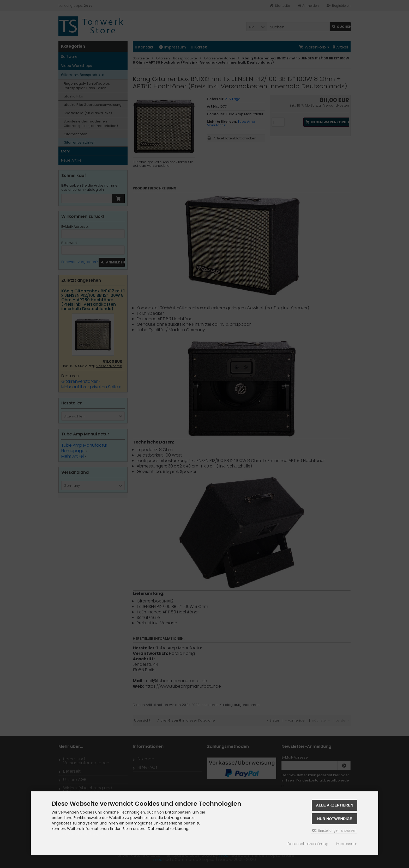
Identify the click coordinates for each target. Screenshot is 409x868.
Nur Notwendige (335, 819)
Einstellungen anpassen (334, 830)
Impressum (347, 844)
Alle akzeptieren (335, 805)
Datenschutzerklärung (308, 844)
